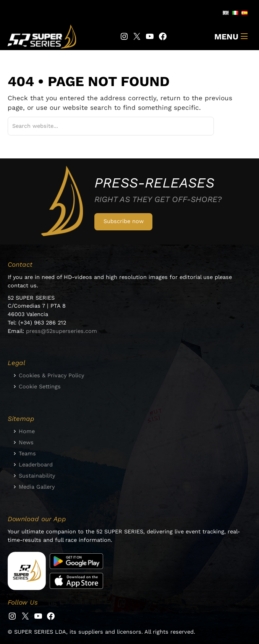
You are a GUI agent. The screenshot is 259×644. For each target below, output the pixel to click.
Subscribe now (124, 221)
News (26, 442)
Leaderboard (36, 465)
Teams (27, 453)
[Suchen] (199, 126)
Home (27, 431)
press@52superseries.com (62, 331)
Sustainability (37, 476)
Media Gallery (37, 487)
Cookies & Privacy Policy (51, 375)
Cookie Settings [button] (40, 386)
